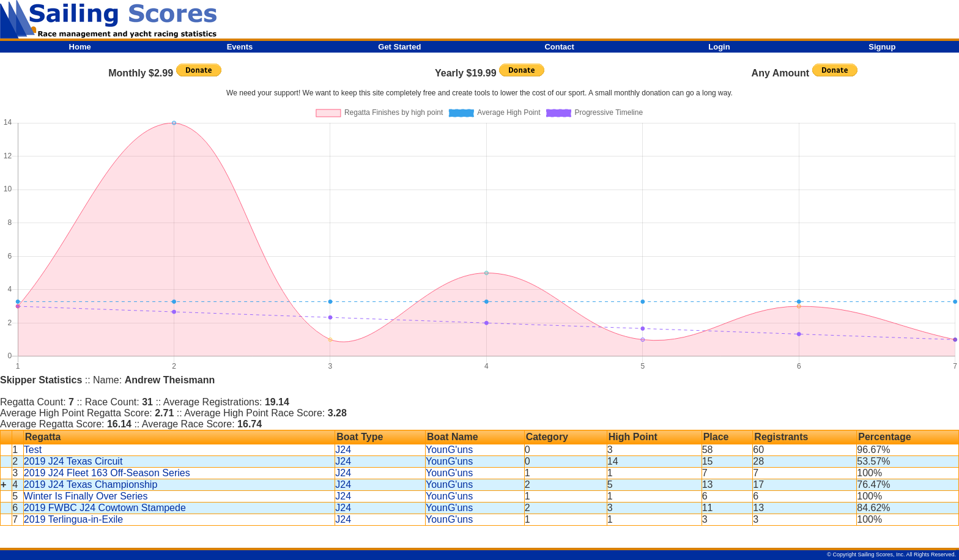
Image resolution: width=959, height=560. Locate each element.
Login (719, 47)
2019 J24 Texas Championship (91, 484)
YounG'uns (449, 450)
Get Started (399, 47)
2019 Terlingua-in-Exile (73, 519)
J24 (343, 450)
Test (33, 450)
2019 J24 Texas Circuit (73, 461)
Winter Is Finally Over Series (86, 496)
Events (240, 47)
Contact (559, 47)
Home (80, 47)
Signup (882, 47)
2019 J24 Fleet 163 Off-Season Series (107, 473)
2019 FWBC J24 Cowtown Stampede (105, 508)
